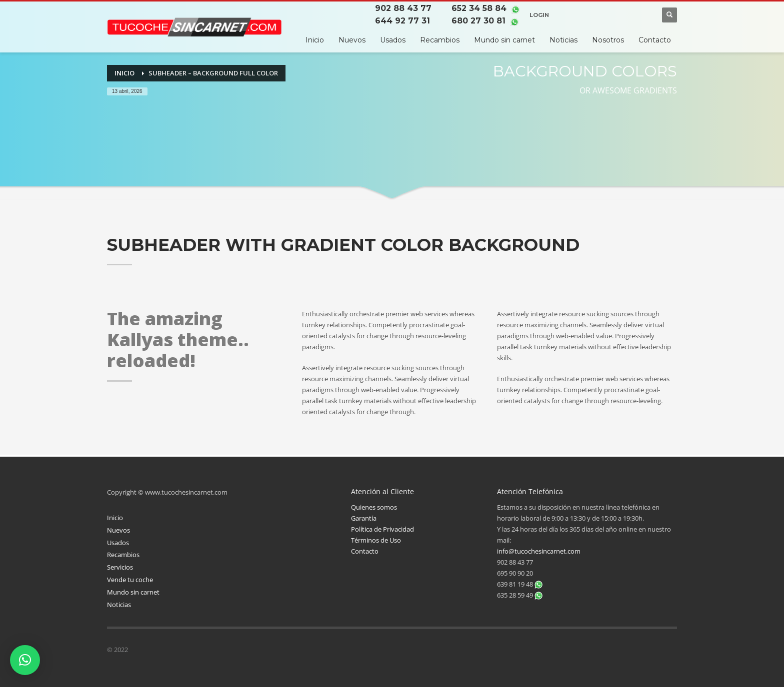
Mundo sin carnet (133, 592)
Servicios (120, 567)
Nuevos (118, 530)
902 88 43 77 (404, 8)
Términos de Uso (376, 540)
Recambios (123, 555)
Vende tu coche (130, 580)
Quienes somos (374, 507)
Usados (118, 543)
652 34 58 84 (478, 8)
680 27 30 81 (478, 21)
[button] (25, 660)
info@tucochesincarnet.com (539, 551)
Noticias (119, 605)
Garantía (364, 518)
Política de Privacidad (382, 529)
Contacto (365, 551)
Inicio (115, 518)
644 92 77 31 (403, 21)
